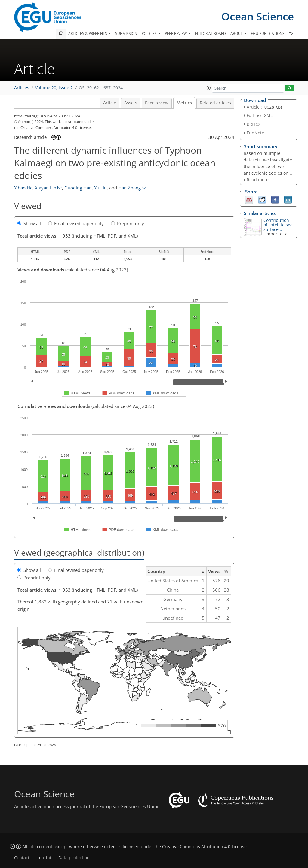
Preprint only (128, 223)
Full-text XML (260, 115)
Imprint (44, 858)
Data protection (74, 858)
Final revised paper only (76, 223)
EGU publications (268, 34)
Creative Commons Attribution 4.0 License (204, 847)
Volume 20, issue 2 (54, 88)
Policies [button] (150, 34)
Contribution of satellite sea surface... (278, 225)
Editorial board (210, 34)
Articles (22, 88)
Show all (29, 223)
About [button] (237, 34)
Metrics (184, 103)
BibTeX (254, 124)
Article (110, 103)
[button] (209, 88)
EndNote (255, 133)
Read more (258, 180)
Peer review (157, 103)
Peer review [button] (176, 34)
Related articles (215, 103)
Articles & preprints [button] (88, 34)
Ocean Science (258, 16)
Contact (22, 858)
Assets (131, 103)
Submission (126, 34)
